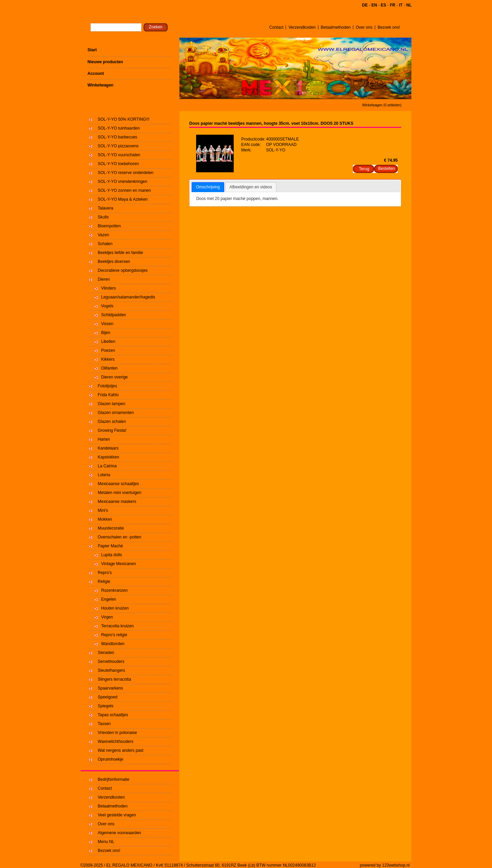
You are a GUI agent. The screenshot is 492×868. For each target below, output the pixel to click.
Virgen (107, 617)
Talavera (105, 208)
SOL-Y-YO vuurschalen (119, 155)
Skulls (103, 217)
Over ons (364, 27)
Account (96, 74)
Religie (104, 582)
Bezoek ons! (389, 27)
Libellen (108, 342)
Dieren (104, 279)
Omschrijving (208, 187)
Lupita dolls (112, 555)
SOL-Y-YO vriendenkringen (122, 182)
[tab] (208, 187)
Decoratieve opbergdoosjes (123, 270)
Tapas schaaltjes (113, 715)
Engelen (109, 599)
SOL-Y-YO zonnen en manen (124, 190)
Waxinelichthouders (115, 742)
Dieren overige (114, 377)
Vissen (107, 324)
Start (92, 50)
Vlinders (108, 288)
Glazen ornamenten (116, 413)
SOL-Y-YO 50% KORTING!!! (124, 119)
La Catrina (107, 466)
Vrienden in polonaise (117, 733)
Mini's (103, 510)
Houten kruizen (115, 608)
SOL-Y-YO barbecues (118, 137)
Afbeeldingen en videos (251, 187)
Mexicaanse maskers (117, 502)
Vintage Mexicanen (119, 564)
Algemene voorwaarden (119, 833)
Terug (364, 169)
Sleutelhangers (111, 670)
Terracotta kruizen (117, 626)
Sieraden (106, 653)
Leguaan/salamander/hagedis (128, 297)
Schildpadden (114, 315)
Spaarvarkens (110, 688)
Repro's (105, 573)
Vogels (107, 306)
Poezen (108, 350)
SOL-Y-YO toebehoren (118, 164)
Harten (104, 439)
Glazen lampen (112, 404)
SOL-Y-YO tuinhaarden (119, 128)
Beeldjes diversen (114, 262)
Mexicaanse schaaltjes (118, 484)
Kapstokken (108, 457)
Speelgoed (107, 697)
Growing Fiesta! (112, 430)
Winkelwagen (100, 85)
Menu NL (106, 842)
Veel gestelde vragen (117, 815)
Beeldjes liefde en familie (120, 253)
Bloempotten (109, 226)
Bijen (106, 333)
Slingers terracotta (114, 679)
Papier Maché (110, 546)
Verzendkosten (302, 27)
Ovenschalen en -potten (119, 537)
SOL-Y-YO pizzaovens (118, 146)
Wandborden (113, 644)
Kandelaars (108, 448)
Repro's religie (114, 635)
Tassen (104, 724)
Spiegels (106, 706)
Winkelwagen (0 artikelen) (382, 105)
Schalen (105, 244)
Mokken (105, 519)
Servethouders (111, 662)
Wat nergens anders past (121, 750)
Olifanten (109, 368)
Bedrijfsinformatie (114, 779)
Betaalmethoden (336, 27)
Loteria (104, 475)
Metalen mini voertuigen (119, 493)
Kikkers (108, 359)
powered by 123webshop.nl (385, 865)
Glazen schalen (112, 422)
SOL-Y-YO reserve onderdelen (126, 173)
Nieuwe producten (105, 62)
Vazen (103, 235)
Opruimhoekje (111, 759)
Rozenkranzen (114, 590)
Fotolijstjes (107, 386)
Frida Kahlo (108, 395)
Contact (276, 27)
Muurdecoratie (111, 528)
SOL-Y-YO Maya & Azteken (123, 199)
